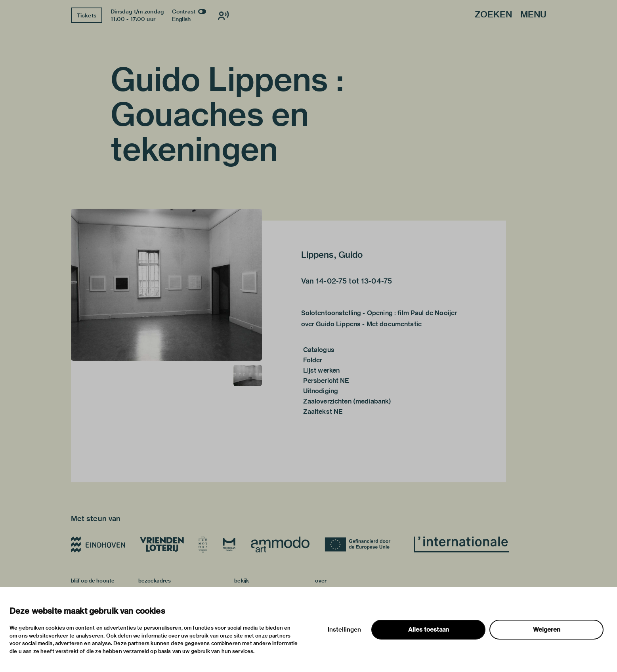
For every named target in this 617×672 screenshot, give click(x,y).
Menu (533, 15)
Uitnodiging (321, 391)
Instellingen (344, 630)
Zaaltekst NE (323, 412)
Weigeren (547, 630)
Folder (313, 360)
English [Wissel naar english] (181, 19)
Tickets (87, 15)
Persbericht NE (326, 381)
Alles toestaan (429, 630)
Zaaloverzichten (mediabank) (347, 401)
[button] (166, 285)
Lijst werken (322, 370)
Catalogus (319, 350)
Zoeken (493, 15)
